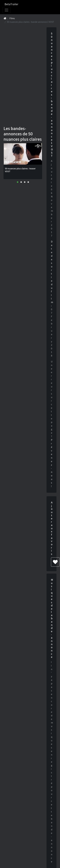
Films (12, 18)
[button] (18, 182)
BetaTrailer (11, 4)
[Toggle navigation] (7, 10)
